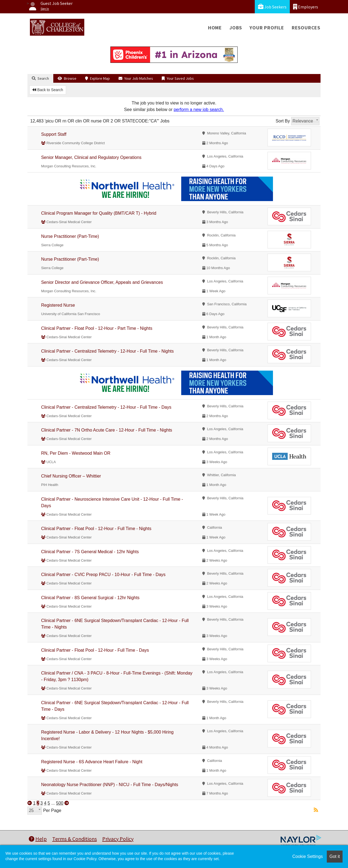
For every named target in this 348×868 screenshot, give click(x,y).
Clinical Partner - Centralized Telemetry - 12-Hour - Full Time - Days (106, 407)
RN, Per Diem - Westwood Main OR (76, 453)
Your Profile (267, 28)
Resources (306, 28)
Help (38, 839)
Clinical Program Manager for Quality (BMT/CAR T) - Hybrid (99, 213)
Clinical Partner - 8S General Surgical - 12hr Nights (90, 598)
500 (60, 803)
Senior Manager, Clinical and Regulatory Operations (91, 157)
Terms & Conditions (74, 839)
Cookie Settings (307, 856)
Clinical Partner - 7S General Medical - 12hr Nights (90, 552)
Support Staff (54, 134)
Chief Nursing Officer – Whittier (71, 476)
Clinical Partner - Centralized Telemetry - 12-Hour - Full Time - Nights (107, 351)
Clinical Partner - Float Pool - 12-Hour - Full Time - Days (95, 650)
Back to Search (48, 90)
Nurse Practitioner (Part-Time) (70, 236)
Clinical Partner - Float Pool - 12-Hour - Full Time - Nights (96, 529)
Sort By (283, 121)
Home (215, 28)
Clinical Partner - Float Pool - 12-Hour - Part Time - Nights (97, 328)
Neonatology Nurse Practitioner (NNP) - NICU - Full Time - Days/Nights (110, 785)
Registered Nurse (58, 305)
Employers (306, 7)
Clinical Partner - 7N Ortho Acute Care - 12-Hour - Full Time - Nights (107, 430)
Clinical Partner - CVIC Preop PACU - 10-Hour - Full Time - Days (103, 575)
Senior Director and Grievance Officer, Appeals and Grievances (102, 282)
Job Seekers (272, 7)
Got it (335, 856)
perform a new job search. (199, 110)
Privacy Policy (118, 839)
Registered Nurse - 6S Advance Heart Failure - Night (92, 762)
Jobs (236, 28)
